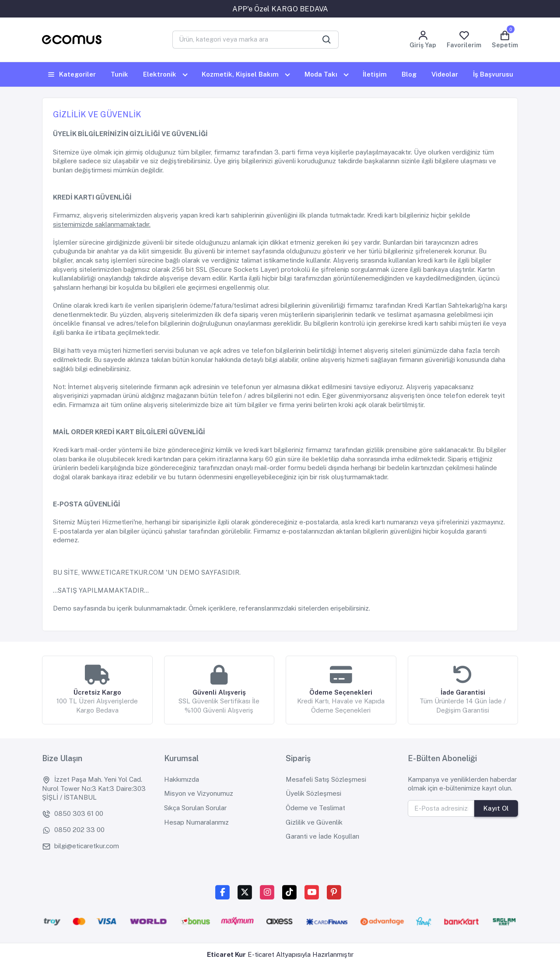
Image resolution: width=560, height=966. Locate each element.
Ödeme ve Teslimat (315, 808)
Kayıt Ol (496, 808)
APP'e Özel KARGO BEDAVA (280, 9)
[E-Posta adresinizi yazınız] (441, 808)
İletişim (375, 74)
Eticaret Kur (226, 954)
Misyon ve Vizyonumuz (199, 793)
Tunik (119, 74)
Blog (409, 74)
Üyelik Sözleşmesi (313, 793)
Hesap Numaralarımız (196, 822)
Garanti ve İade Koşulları (322, 836)
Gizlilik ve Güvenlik (314, 822)
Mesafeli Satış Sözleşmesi (326, 779)
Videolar (445, 74)
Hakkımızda (182, 779)
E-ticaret (261, 954)
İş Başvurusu (493, 74)
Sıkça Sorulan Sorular (195, 808)
